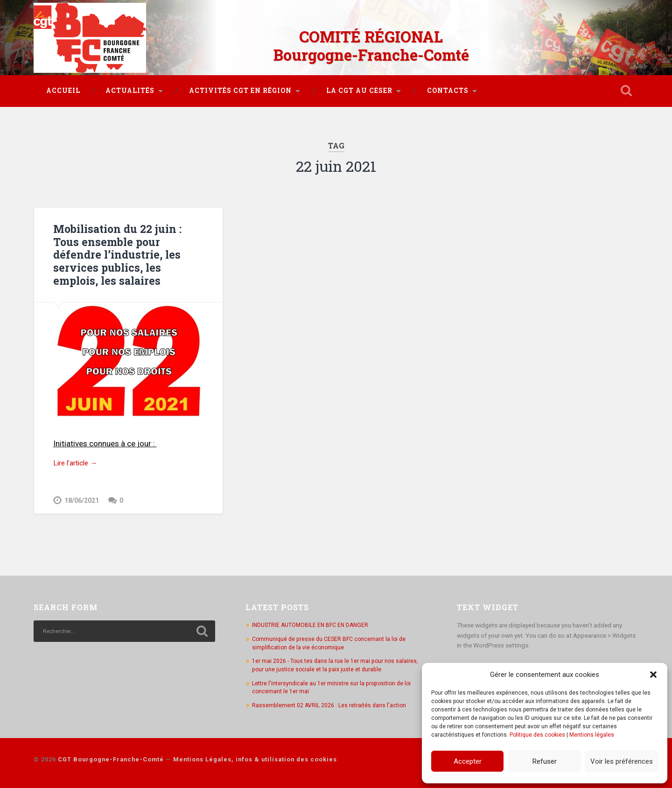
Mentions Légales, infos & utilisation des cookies (255, 754)
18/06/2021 (82, 496)
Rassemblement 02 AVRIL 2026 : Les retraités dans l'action (333, 700)
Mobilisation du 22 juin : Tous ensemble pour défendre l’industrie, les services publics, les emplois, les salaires (128, 249)
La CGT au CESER (359, 85)
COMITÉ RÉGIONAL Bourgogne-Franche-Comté (371, 42)
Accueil (63, 85)
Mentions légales (592, 735)
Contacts (448, 85)
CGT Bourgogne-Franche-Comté (111, 754)
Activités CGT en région (240, 85)
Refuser (545, 761)
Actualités (130, 85)
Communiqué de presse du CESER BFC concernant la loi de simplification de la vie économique (332, 638)
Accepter (468, 761)
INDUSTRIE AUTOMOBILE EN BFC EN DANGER (314, 620)
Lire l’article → (78, 457)
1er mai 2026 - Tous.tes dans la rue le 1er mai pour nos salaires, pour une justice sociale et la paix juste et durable (338, 660)
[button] (653, 675)
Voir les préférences (622, 761)
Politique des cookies (537, 735)
